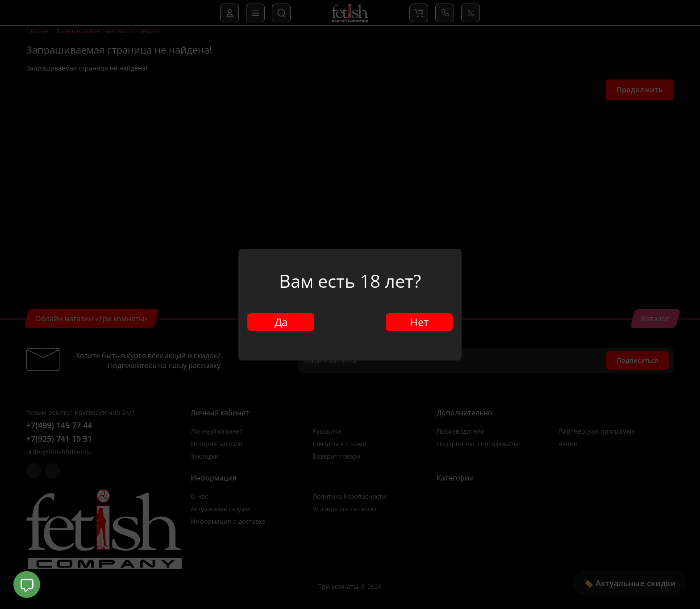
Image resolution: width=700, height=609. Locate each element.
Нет (419, 322)
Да (281, 322)
